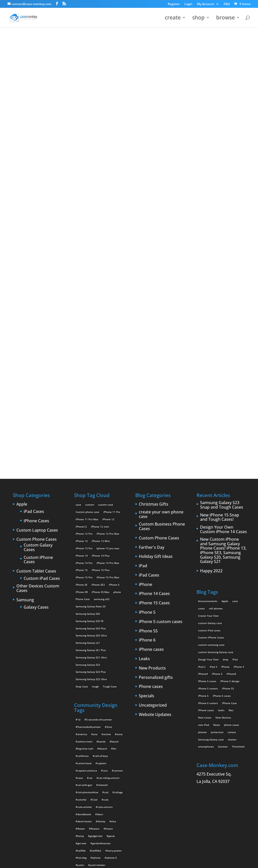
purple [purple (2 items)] (81, 757)
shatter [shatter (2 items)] (232, 566)
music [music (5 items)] (105, 735)
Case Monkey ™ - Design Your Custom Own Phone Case (55, 861)
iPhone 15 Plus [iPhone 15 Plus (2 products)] (101, 397)
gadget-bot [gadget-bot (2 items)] (96, 663)
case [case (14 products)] (78, 331)
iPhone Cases (36, 348)
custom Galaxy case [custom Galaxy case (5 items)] (210, 450)
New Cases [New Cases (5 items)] (205, 544)
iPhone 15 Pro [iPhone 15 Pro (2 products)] (84, 404)
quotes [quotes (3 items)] (95, 757)
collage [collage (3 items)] (118, 619)
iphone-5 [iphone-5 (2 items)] (112, 684)
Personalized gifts (156, 504)
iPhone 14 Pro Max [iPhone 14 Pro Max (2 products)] (108, 390)
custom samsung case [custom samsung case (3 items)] (211, 472)
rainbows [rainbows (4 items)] (114, 764)
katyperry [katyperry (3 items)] (104, 699)
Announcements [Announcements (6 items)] (208, 428)
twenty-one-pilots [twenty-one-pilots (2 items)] (112, 793)
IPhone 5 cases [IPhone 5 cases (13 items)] (207, 508)
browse (225, 19)
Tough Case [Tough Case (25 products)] (110, 513)
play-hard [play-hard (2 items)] (107, 750)
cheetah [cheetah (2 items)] (103, 612)
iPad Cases (34, 338)
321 (158, 53)
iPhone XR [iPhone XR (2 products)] (82, 419)
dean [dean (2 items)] (100, 641)
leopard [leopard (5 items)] (82, 714)
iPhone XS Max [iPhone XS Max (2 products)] (101, 419)
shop (198, 19)
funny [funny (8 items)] (81, 663)
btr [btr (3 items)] (115, 575)
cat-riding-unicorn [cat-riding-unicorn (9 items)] (109, 605)
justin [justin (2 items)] (81, 692)
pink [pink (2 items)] (93, 750)
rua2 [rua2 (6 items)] (80, 779)
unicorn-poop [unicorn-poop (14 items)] (115, 823)
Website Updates (155, 541)
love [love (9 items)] (95, 714)
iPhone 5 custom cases (161, 449)
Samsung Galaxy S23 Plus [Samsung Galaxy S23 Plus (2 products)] (91, 499)
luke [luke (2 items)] (106, 714)
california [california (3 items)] (83, 583)
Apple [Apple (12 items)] (225, 428)
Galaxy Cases (36, 434)
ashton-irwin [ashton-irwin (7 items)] (85, 568)
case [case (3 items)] (235, 428)
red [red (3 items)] (79, 772)
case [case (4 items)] (80, 605)
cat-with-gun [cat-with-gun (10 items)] (85, 612)
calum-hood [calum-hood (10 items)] (84, 590)
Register (174, 4)
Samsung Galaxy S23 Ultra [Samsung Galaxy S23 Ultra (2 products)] (91, 506)
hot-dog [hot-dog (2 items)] (82, 684)
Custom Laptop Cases (37, 357)
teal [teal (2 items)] (80, 793)
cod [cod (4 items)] (106, 619)
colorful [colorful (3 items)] (82, 626)
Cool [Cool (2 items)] (95, 626)
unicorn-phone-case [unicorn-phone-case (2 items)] (89, 823)
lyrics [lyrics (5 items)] (105, 721)
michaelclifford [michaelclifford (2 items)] (86, 735)
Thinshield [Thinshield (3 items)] (238, 573)
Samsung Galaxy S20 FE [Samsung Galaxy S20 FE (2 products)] (90, 448)
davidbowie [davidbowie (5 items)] (84, 641)
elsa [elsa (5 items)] (114, 648)
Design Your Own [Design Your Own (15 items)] (208, 486)
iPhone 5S (148, 458)
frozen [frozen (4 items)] (109, 655)
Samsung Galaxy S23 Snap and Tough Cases (222, 332)
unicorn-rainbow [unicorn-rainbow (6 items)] (87, 830)
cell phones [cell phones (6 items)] (216, 435)
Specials (147, 523)
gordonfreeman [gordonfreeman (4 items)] (101, 670)
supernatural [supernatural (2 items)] (108, 786)
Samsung (25, 427)
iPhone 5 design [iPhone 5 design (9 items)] (230, 508)
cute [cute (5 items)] (106, 626)
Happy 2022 (211, 398)
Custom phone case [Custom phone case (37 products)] (87, 339)
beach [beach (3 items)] (115, 568)
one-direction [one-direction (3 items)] (111, 743)
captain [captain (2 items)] (102, 590)
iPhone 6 (147, 467)
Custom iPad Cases (42, 405)
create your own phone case (161, 341)
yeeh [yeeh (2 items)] (91, 837)
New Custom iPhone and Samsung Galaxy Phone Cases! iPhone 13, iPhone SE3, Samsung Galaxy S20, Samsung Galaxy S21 (223, 377)
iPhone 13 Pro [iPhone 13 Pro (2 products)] (84, 375)
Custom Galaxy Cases (38, 374)
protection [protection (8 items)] (217, 559)
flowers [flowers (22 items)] (95, 655)
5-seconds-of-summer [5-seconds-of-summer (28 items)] (99, 546)
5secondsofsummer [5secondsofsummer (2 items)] (89, 554)
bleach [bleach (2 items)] (103, 575)
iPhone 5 (147, 439)
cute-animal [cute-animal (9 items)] (85, 634)
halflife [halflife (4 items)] (82, 677)
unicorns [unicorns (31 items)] (108, 830)
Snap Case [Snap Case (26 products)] (82, 513)
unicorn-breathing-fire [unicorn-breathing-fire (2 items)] (105, 801)
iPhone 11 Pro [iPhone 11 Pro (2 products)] (112, 339)
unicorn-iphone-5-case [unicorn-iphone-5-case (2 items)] (91, 808)
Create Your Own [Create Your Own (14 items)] (208, 442)
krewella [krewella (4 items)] (83, 706)
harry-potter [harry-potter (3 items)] (114, 677)
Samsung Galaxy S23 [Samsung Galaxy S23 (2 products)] (88, 491)
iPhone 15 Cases (154, 430)
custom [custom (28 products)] (90, 331)
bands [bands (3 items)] (102, 568)
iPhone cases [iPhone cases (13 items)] (206, 537)
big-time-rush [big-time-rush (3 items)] (85, 575)
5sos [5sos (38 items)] (109, 554)
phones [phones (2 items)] (202, 559)
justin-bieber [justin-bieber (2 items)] (98, 692)
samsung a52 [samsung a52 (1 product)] (102, 426)
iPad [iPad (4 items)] (235, 486)
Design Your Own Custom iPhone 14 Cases (223, 356)
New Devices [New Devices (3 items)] (223, 544)
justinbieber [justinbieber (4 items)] (85, 699)
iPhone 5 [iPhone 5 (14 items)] (217, 501)
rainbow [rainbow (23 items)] (110, 757)
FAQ (227, 4)
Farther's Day (152, 374)
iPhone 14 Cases (154, 420)
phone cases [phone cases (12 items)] (232, 552)
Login (188, 4)
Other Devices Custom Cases (38, 415)
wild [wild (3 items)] (80, 837)
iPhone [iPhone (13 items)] (225, 493)
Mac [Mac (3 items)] (231, 537)
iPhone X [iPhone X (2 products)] (114, 411)
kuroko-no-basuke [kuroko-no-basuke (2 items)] (105, 706)
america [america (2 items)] (82, 561)
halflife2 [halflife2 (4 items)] (96, 677)
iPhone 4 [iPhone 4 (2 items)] (239, 493)
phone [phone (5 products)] (117, 419)
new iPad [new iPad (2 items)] (204, 552)
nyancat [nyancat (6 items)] (82, 743)
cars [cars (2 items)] (105, 597)
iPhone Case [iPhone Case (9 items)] (229, 530)
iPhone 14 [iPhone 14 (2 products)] (82, 382)
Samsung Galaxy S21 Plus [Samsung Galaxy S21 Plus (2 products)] (91, 477)
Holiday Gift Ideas (156, 383)
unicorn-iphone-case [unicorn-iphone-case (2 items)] (90, 815)
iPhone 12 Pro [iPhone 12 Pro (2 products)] (84, 360)
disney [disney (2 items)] (101, 648)
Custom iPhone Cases (38, 387)
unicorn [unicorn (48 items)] (82, 801)
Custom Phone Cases (37, 366)
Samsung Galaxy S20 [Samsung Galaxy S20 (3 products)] (88, 440)
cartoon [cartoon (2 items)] (118, 597)
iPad (143, 393)
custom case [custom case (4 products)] (106, 331)
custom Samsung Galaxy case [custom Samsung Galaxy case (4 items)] (216, 479)
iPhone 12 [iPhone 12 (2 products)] (108, 346)
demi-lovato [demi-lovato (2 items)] (85, 648)
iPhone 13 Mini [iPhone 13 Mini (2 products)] (101, 368)
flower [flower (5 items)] (81, 655)
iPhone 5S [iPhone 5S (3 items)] (228, 515)
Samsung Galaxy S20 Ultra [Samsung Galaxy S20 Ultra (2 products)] (91, 462)
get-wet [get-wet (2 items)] (82, 670)
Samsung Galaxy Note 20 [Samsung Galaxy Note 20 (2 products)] (91, 433)
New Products (152, 495)
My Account (206, 4)
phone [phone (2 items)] (81, 750)
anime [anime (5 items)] (107, 561)
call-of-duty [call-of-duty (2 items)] (101, 583)
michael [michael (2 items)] (82, 728)
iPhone (146, 411)
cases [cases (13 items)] (201, 435)
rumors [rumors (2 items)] (232, 559)
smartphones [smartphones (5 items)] (206, 573)
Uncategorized (153, 532)
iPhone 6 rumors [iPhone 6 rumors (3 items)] (208, 530)
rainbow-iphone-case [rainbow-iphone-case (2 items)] (90, 764)
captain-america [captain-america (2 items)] (87, 597)
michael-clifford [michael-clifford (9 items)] (102, 728)
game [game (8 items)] (112, 663)
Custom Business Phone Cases (162, 353)
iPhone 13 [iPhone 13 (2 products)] (82, 368)
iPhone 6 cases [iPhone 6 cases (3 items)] (222, 523)
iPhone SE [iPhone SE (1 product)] (82, 411)
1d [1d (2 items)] (79, 546)
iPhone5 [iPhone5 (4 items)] (231, 501)
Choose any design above (95, 229)
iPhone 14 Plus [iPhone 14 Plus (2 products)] (101, 382)
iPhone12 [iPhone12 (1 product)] (81, 353)
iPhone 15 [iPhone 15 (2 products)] (82, 397)
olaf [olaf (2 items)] (95, 743)
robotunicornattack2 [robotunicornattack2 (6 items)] (100, 772)
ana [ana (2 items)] (95, 561)
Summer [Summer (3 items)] (223, 573)
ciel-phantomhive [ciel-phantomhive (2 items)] (88, 619)
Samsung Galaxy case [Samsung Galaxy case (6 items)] (211, 566)
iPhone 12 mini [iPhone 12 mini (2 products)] (100, 353)
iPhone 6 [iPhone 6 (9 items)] (203, 523)
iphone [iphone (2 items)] (96, 684)
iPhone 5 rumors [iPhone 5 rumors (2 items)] (208, 515)
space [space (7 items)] (81, 786)
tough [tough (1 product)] (95, 513)
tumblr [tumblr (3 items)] (92, 793)
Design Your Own (129, 267)
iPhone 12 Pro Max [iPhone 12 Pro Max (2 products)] (108, 360)
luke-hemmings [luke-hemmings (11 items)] (87, 721)
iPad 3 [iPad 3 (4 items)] (213, 493)
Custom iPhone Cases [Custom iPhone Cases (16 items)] (211, 464)
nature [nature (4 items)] (118, 735)
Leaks (144, 486)
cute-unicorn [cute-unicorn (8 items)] (105, 634)
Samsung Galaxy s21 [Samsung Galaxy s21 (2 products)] (88, 469)
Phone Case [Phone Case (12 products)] (83, 426)
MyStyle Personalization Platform (135, 861)
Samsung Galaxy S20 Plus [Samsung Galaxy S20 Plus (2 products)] (91, 455)
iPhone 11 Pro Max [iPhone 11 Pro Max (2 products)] (87, 346)
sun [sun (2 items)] (92, 786)
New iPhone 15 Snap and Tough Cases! (220, 344)
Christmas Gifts (154, 331)
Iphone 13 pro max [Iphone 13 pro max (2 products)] (108, 375)
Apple (22, 331)
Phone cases (151, 513)
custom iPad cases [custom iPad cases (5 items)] (209, 457)
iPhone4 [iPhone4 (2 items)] (203, 501)
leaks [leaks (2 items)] (221, 537)
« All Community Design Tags (124, 53)
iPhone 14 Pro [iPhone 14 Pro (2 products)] (84, 390)
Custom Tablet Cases (36, 398)
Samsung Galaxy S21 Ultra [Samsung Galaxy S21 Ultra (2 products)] (91, 484)
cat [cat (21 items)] (91, 605)
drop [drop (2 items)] (225, 486)
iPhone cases (151, 476)
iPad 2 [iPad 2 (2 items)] (202, 493)
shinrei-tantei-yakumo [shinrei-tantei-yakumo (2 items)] (102, 779)
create (173, 19)
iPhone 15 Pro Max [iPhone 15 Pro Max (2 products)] (108, 404)
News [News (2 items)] (217, 552)
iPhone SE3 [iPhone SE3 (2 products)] (98, 411)
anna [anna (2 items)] (120, 561)
